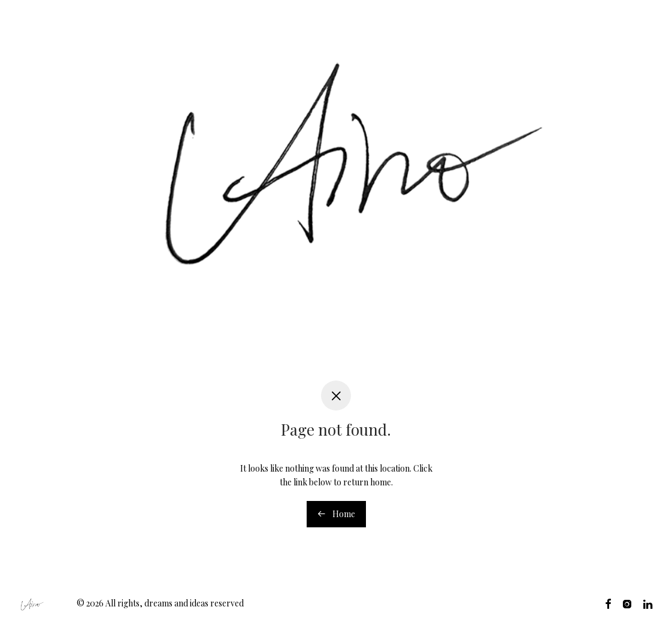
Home (336, 514)
